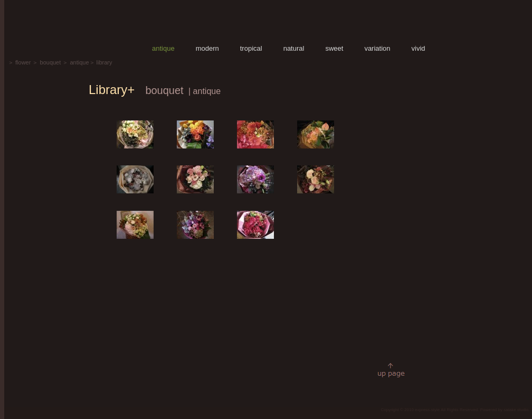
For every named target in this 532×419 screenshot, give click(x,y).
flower (23, 62)
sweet (334, 48)
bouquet (51, 62)
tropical (251, 48)
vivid (419, 48)
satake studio (516, 410)
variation (377, 48)
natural (294, 48)
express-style (427, 410)
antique (163, 48)
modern (207, 48)
